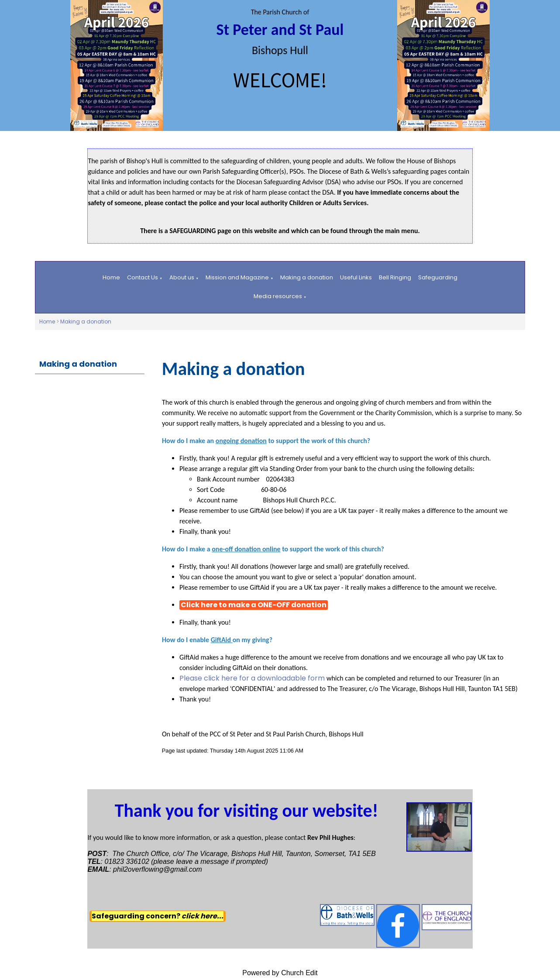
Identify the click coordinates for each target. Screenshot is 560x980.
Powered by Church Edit (280, 973)
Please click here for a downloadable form (253, 678)
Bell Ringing (395, 277)
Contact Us (143, 277)
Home (111, 277)
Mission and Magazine (237, 277)
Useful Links (356, 277)
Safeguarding (438, 277)
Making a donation (307, 277)
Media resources (278, 296)
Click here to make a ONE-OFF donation (254, 605)
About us (182, 277)
